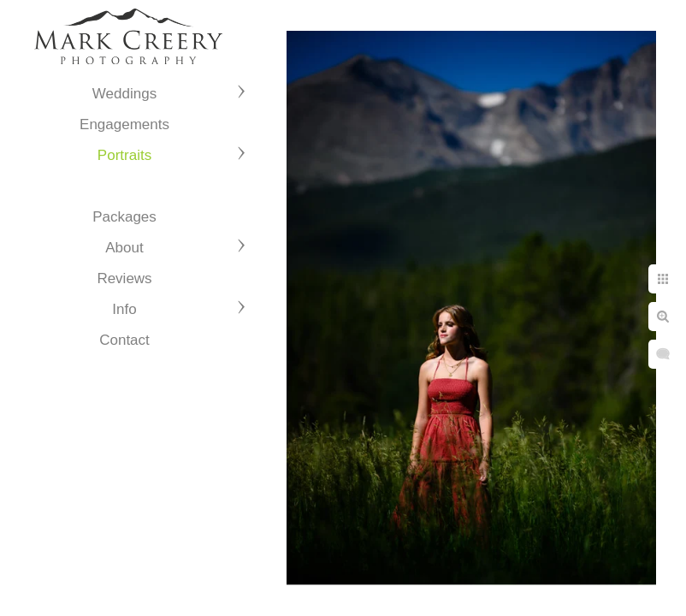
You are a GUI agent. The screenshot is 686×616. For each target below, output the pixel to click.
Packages (124, 217)
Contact (124, 340)
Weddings (124, 94)
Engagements (124, 124)
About (124, 248)
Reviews (124, 278)
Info (124, 309)
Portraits (124, 155)
